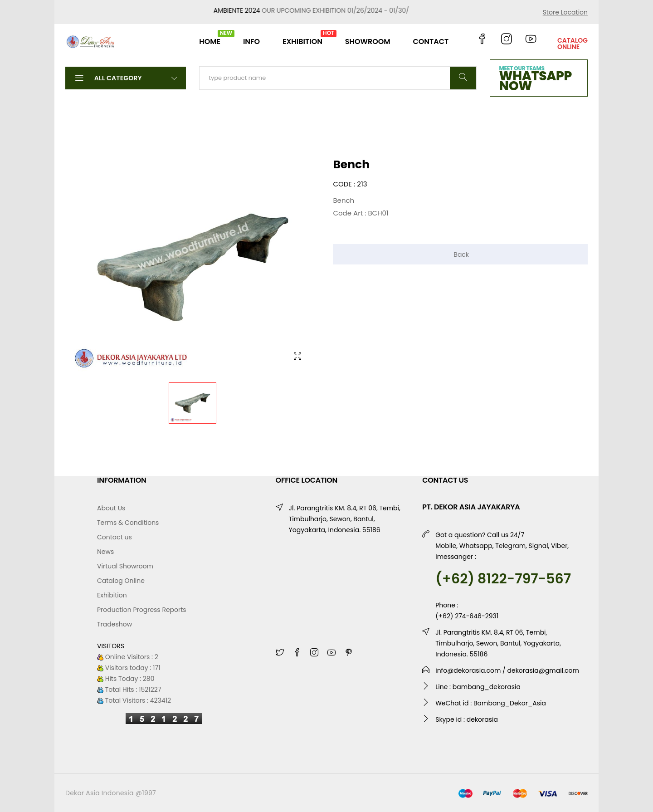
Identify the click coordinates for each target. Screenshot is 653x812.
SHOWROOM (368, 42)
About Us (111, 508)
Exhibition (112, 595)
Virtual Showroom (125, 566)
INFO (251, 42)
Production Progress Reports (142, 610)
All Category (126, 78)
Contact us (115, 537)
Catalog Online (121, 581)
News (105, 552)
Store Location (565, 12)
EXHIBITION (302, 38)
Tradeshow (115, 624)
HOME (210, 38)
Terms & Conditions (128, 523)
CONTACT (431, 42)
